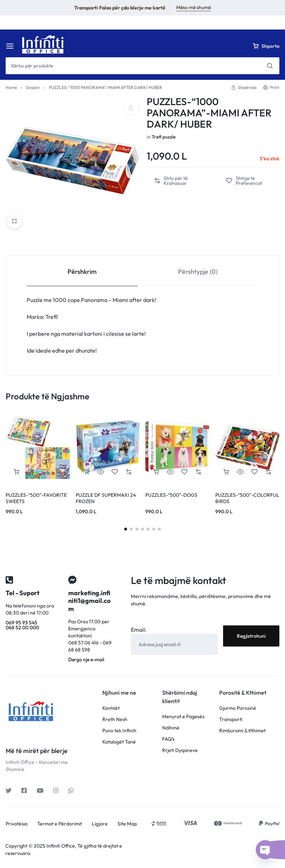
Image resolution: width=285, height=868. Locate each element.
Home (11, 87)
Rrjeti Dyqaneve (180, 750)
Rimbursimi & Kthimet (242, 731)
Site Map (127, 824)
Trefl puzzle (164, 137)
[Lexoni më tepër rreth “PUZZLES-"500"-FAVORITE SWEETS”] (17, 472)
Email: (139, 630)
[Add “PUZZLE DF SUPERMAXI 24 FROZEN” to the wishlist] (115, 472)
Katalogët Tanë (119, 742)
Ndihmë (171, 728)
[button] (178, 181)
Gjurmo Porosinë (238, 708)
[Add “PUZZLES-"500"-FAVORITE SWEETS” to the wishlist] (45, 472)
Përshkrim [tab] (82, 272)
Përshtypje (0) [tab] (198, 272)
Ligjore (100, 824)
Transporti (231, 719)
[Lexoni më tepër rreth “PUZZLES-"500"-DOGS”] (156, 472)
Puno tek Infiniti (119, 731)
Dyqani (33, 87)
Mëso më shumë (194, 7)
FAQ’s (168, 739)
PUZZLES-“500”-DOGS (171, 495)
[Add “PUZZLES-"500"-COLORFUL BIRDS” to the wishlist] (254, 472)
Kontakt (111, 708)
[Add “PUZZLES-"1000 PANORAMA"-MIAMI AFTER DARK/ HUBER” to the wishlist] (249, 181)
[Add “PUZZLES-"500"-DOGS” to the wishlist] (184, 472)
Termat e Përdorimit (60, 824)
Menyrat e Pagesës (183, 717)
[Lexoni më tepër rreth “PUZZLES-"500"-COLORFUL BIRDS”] (226, 472)
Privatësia (17, 824)
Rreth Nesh (115, 719)
